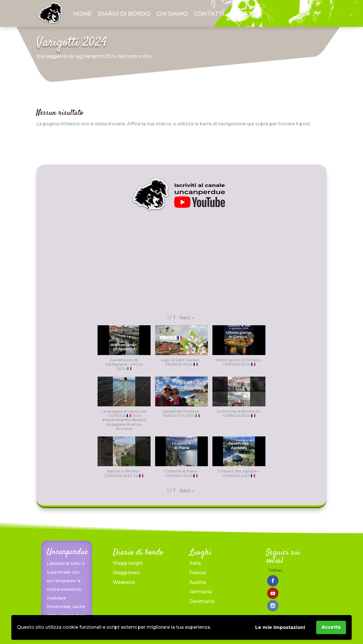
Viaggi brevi (126, 573)
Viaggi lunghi (128, 563)
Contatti (209, 14)
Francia (198, 573)
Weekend (124, 582)
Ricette (243, 14)
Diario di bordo (124, 14)
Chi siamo (172, 14)
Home (82, 14)
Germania (201, 592)
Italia (195, 563)
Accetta (331, 627)
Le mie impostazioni (280, 627)
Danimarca (202, 601)
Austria (198, 582)
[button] (187, 318)
